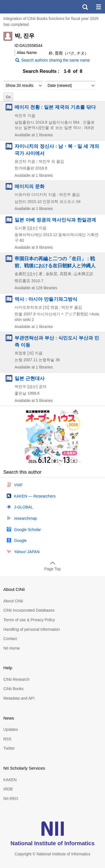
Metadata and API (19, 698)
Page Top (53, 569)
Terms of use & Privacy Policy (29, 620)
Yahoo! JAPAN (27, 552)
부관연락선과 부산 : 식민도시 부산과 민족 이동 (57, 341)
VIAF (18, 485)
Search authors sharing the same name (56, 60)
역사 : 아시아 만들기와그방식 (46, 299)
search (85, 7)
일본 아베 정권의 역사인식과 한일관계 (55, 220)
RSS (7, 739)
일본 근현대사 (30, 378)
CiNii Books (13, 689)
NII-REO (11, 799)
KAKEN (10, 780)
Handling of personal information (32, 629)
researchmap (25, 518)
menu (98, 7)
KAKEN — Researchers (35, 496)
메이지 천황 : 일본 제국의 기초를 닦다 (55, 107)
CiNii (25, 7)
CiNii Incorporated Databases (29, 610)
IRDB (8, 789)
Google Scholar (28, 530)
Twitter (9, 748)
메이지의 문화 (30, 186)
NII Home (12, 648)
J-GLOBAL (24, 507)
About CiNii (13, 601)
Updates (11, 729)
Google (20, 541)
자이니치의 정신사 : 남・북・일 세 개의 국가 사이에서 (57, 150)
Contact (10, 639)
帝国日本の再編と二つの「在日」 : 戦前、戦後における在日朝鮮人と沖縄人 (55, 262)
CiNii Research (16, 679)
